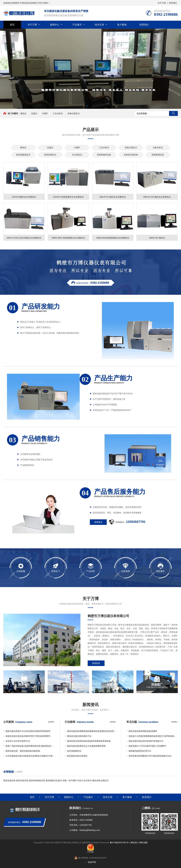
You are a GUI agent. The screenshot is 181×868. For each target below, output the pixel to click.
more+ (51, 722)
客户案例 (122, 25)
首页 (12, 25)
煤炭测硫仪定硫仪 (54, 780)
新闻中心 (55, 25)
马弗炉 (45, 113)
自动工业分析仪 (84, 780)
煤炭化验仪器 (22, 780)
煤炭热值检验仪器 (37, 780)
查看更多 (96, 663)
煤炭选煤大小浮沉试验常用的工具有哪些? (148, 746)
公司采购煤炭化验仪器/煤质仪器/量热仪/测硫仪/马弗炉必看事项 (30, 756)
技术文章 (99, 25)
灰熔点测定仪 (74, 113)
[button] (87, 106)
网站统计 (135, 843)
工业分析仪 (58, 113)
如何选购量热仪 (74, 751)
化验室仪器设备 (131, 155)
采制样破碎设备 (104, 155)
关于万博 (162, 3)
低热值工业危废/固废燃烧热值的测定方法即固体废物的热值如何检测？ (153, 736)
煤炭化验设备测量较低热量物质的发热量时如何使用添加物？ (92, 731)
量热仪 (23, 113)
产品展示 (77, 25)
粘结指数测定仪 (23, 155)
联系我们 (173, 3)
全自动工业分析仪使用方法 (18, 741)
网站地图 (143, 843)
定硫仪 (34, 113)
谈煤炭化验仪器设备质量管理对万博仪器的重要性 (28, 736)
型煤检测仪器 (158, 155)
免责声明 (92, 862)
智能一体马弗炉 (70, 780)
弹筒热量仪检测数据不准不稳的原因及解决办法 (150, 756)
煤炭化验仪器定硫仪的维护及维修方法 (146, 741)
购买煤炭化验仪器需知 (77, 756)
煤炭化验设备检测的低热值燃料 (143, 731)
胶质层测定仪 (50, 155)
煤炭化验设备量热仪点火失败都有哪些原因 (86, 746)
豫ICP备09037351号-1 (120, 843)
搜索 (173, 113)
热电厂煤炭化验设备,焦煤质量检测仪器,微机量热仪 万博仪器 (30, 746)
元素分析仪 (158, 148)
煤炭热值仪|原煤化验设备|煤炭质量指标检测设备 (89, 741)
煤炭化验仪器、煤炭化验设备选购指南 (23, 751)
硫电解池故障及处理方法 (140, 751)
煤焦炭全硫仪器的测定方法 (79, 736)
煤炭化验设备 (9, 780)
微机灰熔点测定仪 (100, 780)
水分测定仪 (77, 155)
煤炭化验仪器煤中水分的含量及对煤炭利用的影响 (28, 731)
